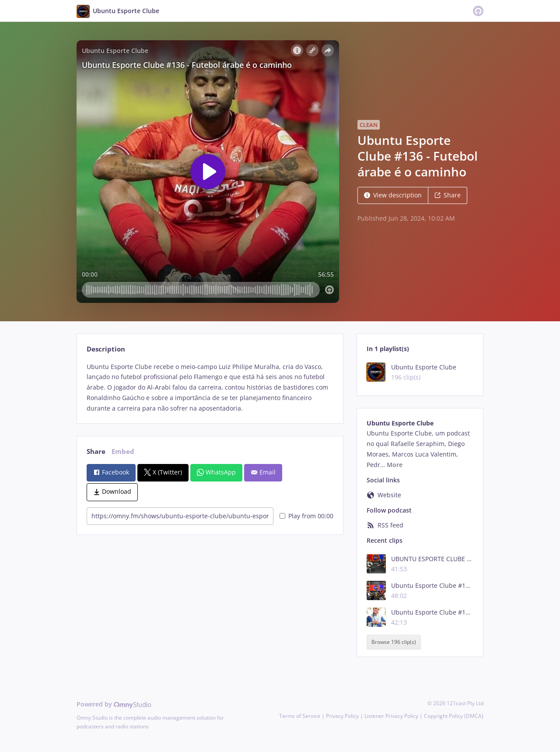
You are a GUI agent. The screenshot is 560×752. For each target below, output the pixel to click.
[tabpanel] (210, 388)
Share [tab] (96, 452)
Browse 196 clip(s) (394, 642)
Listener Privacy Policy (391, 716)
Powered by (114, 704)
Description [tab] (106, 349)
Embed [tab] (123, 452)
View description (393, 195)
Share (448, 195)
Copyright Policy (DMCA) (454, 716)
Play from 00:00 (306, 516)
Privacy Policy (342, 716)
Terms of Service (300, 716)
